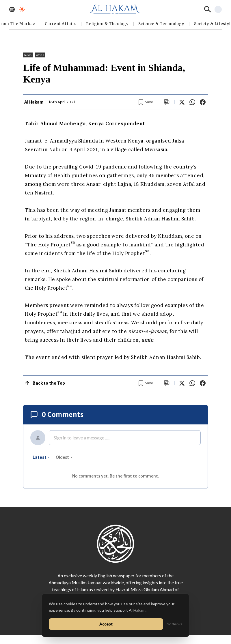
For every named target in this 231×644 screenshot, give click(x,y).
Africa (40, 55)
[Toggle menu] (12, 9)
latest (41, 457)
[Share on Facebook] (203, 102)
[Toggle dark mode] (22, 9)
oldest (64, 457)
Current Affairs (61, 24)
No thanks (174, 624)
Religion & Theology (107, 24)
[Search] (208, 9)
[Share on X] (182, 102)
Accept (106, 624)
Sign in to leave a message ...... (82, 438)
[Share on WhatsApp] (192, 102)
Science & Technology (161, 24)
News (28, 55)
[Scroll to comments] (167, 102)
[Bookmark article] (146, 102)
